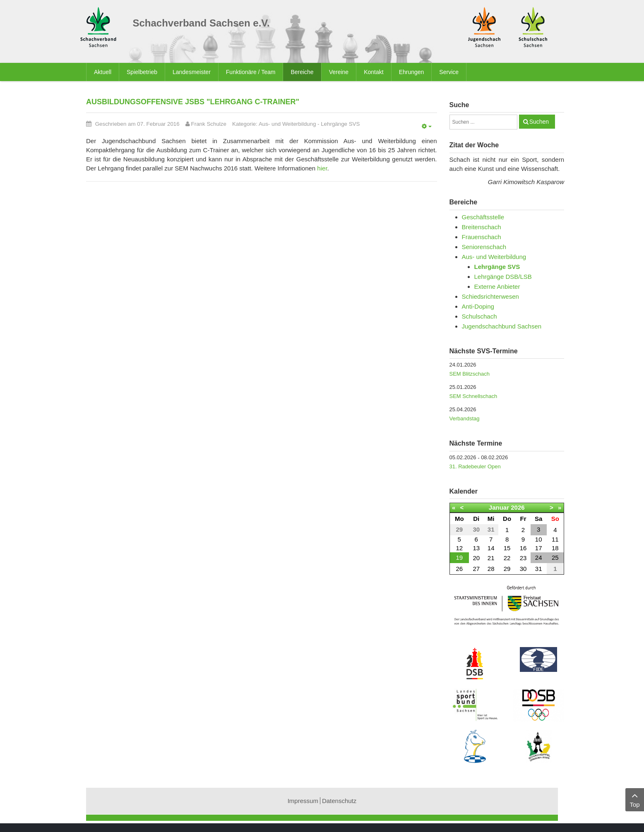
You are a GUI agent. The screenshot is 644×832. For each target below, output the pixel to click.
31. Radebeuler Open (475, 466)
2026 (518, 507)
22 (507, 558)
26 (459, 569)
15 (507, 548)
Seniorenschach (484, 247)
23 (523, 558)
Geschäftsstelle (483, 217)
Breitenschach (482, 227)
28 (491, 569)
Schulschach (479, 316)
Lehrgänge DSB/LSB (503, 277)
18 (555, 548)
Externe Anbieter (497, 287)
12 (459, 548)
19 (459, 557)
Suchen (539, 122)
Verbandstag (465, 418)
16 (523, 548)
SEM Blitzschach (470, 374)
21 (491, 558)
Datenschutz (339, 801)
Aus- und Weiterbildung (287, 124)
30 (523, 569)
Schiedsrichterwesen (490, 296)
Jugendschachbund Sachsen (502, 326)
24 (539, 557)
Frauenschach (482, 237)
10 (539, 539)
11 (555, 539)
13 (476, 548)
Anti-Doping (478, 306)
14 (491, 548)
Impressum (303, 801)
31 (539, 569)
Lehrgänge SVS (340, 124)
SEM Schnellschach (473, 396)
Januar (499, 507)
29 (507, 569)
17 (539, 548)
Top (635, 799)
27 (476, 569)
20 (476, 558)
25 (555, 557)
